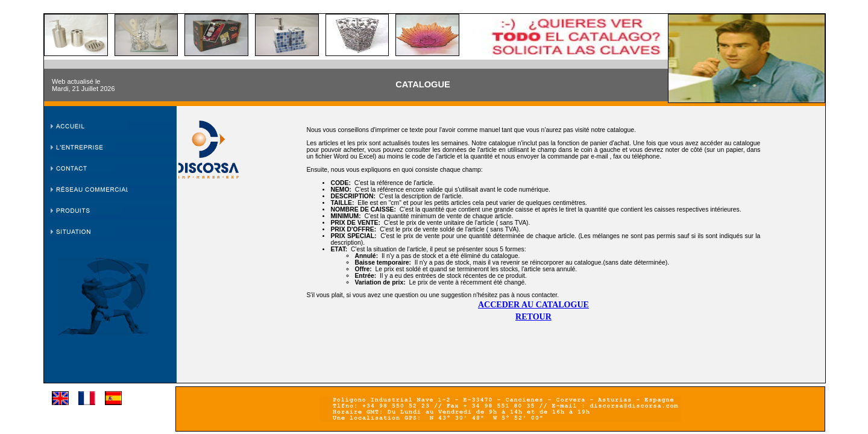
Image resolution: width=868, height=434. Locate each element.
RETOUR (533, 317)
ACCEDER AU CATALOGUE (533, 305)
